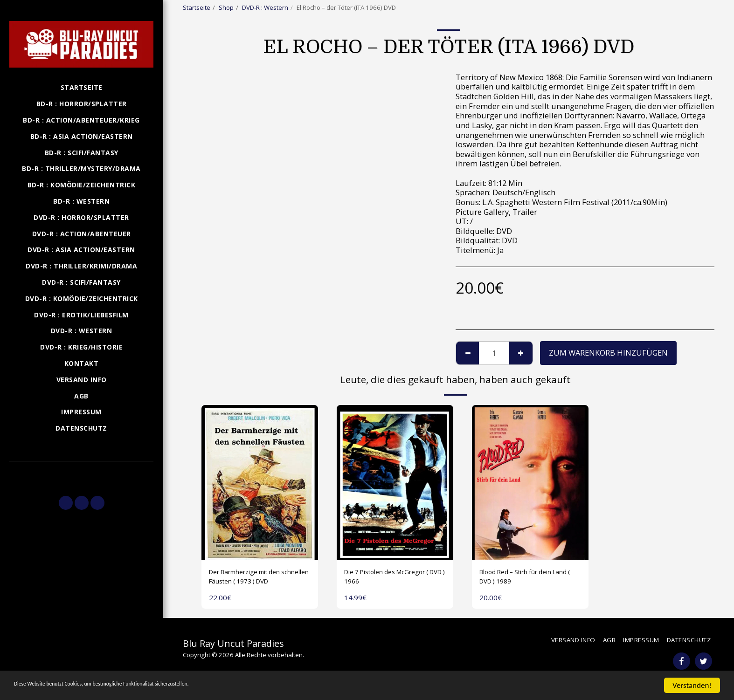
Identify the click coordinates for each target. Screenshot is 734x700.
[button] (81, 474)
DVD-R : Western (265, 7)
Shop (226, 7)
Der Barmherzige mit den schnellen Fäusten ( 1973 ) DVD (255, 579)
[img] (260, 483)
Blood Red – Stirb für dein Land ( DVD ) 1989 (526, 579)
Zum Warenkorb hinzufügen (608, 353)
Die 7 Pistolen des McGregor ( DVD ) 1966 (395, 579)
